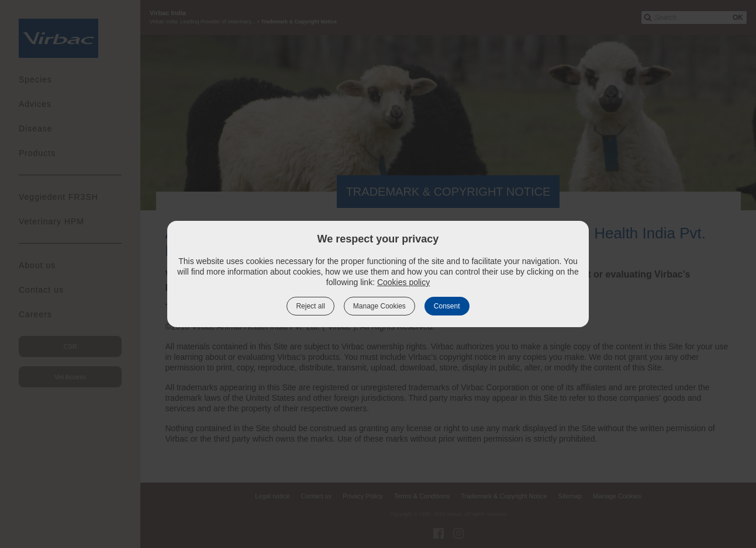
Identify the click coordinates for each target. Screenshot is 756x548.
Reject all (310, 306)
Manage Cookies (379, 306)
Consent (447, 306)
